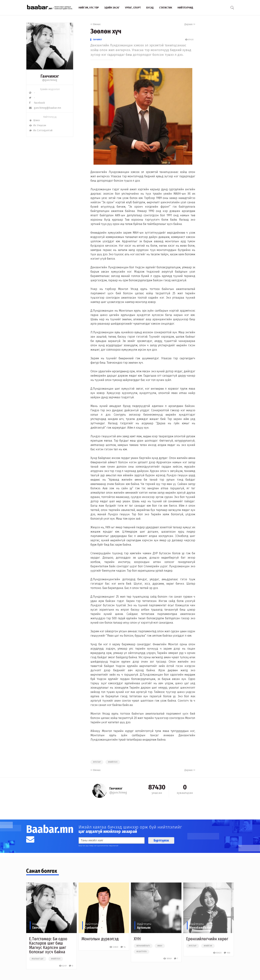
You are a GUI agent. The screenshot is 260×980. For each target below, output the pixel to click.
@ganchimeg (50, 80)
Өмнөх (96, 24)
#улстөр (97, 762)
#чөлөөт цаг (38, 959)
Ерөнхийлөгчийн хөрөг (207, 939)
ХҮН (137, 939)
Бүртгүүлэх (161, 840)
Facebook (37, 103)
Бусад (150, 8)
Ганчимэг (97, 40)
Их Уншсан (38, 125)
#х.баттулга (142, 952)
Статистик (166, 8)
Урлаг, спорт (133, 8)
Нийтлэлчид (185, 8)
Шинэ (34, 120)
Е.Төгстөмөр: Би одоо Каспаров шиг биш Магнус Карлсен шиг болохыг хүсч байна (48, 945)
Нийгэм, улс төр (89, 8)
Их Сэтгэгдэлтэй (41, 130)
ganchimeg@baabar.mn (45, 108)
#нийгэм (208, 946)
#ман (160, 946)
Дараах (190, 24)
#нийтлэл (113, 762)
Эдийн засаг (112, 8)
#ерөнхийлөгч (143, 946)
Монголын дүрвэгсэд (100, 939)
